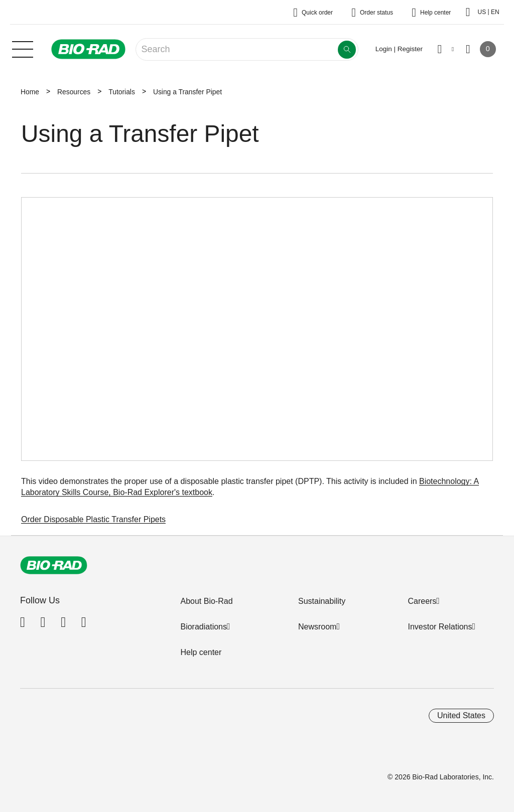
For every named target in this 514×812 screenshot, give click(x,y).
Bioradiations (204, 627)
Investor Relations (440, 627)
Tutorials (122, 92)
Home (30, 92)
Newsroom (317, 627)
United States (461, 715)
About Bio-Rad (206, 601)
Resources (74, 92)
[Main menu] (23, 48)
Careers (422, 601)
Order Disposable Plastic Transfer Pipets (93, 519)
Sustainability (322, 601)
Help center (201, 652)
